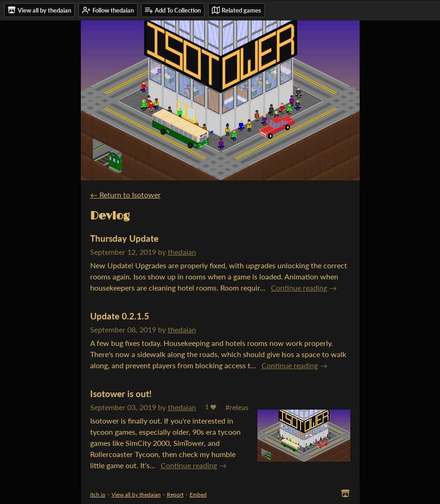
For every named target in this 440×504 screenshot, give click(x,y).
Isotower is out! (121, 394)
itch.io (98, 494)
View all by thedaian (136, 494)
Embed (198, 494)
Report (175, 494)
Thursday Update (124, 238)
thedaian (182, 252)
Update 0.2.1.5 (120, 316)
